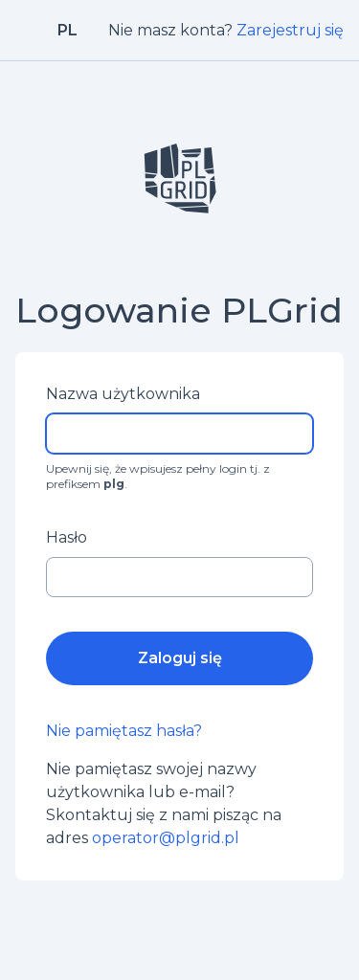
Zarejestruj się (290, 30)
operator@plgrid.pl (166, 838)
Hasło (67, 537)
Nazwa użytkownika (123, 394)
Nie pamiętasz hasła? (124, 731)
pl (67, 30)
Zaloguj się (180, 658)
